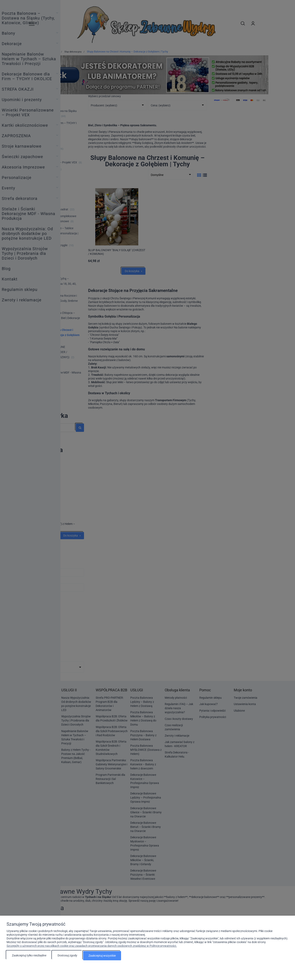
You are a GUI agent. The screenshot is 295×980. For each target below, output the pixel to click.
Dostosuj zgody (67, 956)
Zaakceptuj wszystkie (102, 956)
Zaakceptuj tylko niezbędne (29, 956)
